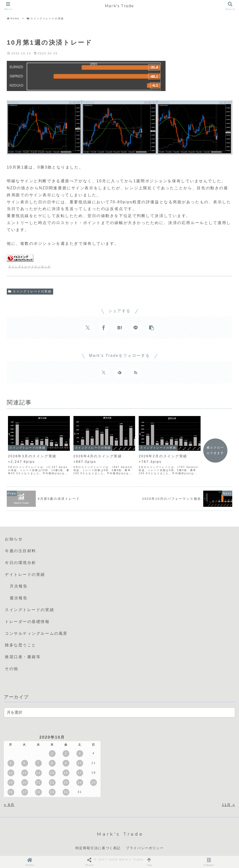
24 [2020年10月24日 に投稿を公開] (80, 783)
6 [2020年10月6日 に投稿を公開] (25, 763)
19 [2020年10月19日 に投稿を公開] (11, 783)
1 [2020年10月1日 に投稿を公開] (52, 754)
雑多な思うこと (21, 645)
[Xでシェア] (88, 328)
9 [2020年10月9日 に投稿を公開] (66, 763)
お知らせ (14, 539)
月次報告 (19, 586)
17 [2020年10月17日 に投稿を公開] (80, 773)
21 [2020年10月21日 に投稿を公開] (38, 783)
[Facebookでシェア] (104, 328)
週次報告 (19, 598)
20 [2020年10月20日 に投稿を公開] (24, 783)
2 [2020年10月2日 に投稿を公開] (66, 754)
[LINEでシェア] (136, 328)
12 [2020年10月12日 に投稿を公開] (11, 773)
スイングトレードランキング (29, 267)
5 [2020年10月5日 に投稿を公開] (11, 763)
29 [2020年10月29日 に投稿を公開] (52, 792)
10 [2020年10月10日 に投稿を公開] (80, 763)
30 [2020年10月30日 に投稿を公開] (66, 792)
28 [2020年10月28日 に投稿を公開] (38, 792)
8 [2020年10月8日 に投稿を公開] (52, 763)
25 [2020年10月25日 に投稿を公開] (94, 783)
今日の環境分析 (21, 563)
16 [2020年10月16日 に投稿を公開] (66, 773)
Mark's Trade (119, 6)
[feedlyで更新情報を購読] (120, 372)
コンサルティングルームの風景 (36, 633)
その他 (12, 669)
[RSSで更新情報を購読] (136, 372)
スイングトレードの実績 (30, 291)
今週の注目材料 (21, 551)
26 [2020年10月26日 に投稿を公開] (11, 792)
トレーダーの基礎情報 (27, 622)
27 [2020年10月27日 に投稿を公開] (24, 792)
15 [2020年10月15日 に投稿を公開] (52, 773)
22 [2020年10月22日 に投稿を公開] (52, 783)
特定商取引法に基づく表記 (98, 848)
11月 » (228, 805)
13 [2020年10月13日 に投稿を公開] (24, 773)
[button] (152, 328)
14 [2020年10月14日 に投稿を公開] (38, 773)
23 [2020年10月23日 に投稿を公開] (66, 783)
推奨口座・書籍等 (23, 657)
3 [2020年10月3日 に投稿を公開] (80, 754)
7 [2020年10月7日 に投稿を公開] (38, 763)
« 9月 (9, 805)
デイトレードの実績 (25, 575)
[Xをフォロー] (104, 372)
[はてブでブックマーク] (120, 328)
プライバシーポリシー (145, 848)
